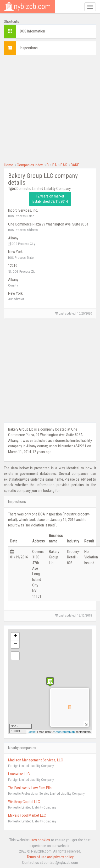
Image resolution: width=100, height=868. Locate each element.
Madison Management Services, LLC (36, 760)
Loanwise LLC (19, 774)
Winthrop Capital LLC (24, 802)
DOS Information (32, 31)
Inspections (29, 48)
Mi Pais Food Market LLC (27, 815)
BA (55, 165)
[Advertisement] (49, 108)
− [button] (15, 644)
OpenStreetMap (65, 732)
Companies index (30, 165)
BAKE (75, 165)
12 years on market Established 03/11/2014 (50, 199)
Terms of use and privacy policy (50, 857)
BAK (64, 165)
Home (9, 165)
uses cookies (40, 840)
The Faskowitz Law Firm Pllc (30, 788)
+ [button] (15, 636)
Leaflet (32, 732)
